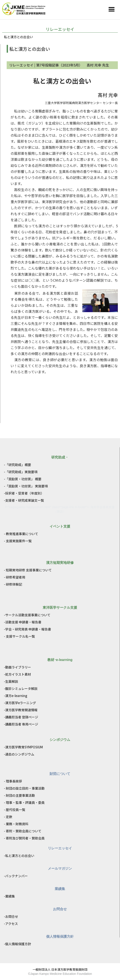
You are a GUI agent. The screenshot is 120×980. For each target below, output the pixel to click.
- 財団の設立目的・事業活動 (24, 788)
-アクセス (11, 924)
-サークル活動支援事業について (27, 615)
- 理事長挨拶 (13, 781)
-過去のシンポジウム (19, 754)
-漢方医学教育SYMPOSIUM (23, 747)
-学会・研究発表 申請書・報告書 (27, 629)
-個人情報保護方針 (17, 944)
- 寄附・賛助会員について (23, 831)
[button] (112, 9)
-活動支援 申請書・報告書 (23, 622)
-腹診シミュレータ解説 (21, 688)
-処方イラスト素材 (17, 674)
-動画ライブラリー (17, 667)
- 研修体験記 (13, 584)
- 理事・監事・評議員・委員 (24, 802)
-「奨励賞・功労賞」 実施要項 (26, 486)
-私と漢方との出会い (19, 856)
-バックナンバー (16, 876)
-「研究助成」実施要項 (21, 472)
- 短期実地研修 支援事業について (28, 570)
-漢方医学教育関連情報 (21, 710)
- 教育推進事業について (21, 534)
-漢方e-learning (16, 696)
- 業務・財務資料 (16, 824)
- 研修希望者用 (15, 577)
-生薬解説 (11, 681)
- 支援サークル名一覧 (19, 636)
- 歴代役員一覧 (15, 810)
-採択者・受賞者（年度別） (24, 493)
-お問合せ (11, 916)
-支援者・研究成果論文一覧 (24, 500)
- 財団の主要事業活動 (19, 795)
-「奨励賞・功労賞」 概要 (23, 479)
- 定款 (8, 817)
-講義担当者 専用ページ (21, 724)
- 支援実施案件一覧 (18, 541)
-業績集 (9, 896)
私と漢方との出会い (18, 37)
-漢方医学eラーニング (20, 703)
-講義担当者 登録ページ (21, 717)
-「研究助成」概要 (17, 465)
